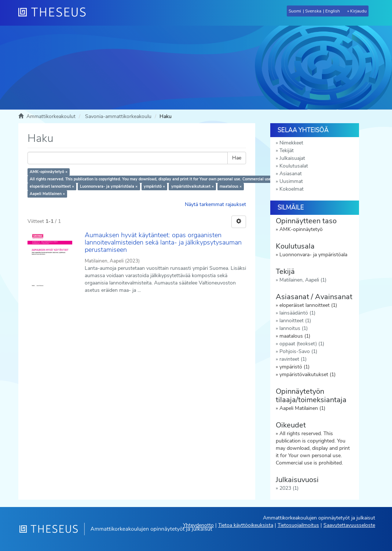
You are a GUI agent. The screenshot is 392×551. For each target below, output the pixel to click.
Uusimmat (291, 181)
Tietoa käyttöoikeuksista (246, 525)
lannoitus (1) (294, 328)
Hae (237, 158)
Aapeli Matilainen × (47, 194)
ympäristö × (154, 186)
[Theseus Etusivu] (55, 13)
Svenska (313, 11)
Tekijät (287, 150)
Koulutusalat (294, 166)
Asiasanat (291, 174)
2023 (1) (289, 488)
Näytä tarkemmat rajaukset (215, 204)
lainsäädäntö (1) (297, 313)
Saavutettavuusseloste (349, 525)
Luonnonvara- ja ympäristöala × (109, 186)
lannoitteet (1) (295, 321)
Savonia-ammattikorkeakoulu (118, 116)
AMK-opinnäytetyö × (49, 172)
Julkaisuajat (292, 158)
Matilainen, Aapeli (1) (303, 280)
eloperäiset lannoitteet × (52, 186)
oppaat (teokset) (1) (302, 344)
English (333, 11)
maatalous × (231, 186)
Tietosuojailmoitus (298, 525)
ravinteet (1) (293, 359)
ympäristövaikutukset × (193, 186)
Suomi (295, 11)
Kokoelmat (292, 189)
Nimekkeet (291, 143)
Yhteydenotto (198, 525)
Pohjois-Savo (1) (298, 351)
